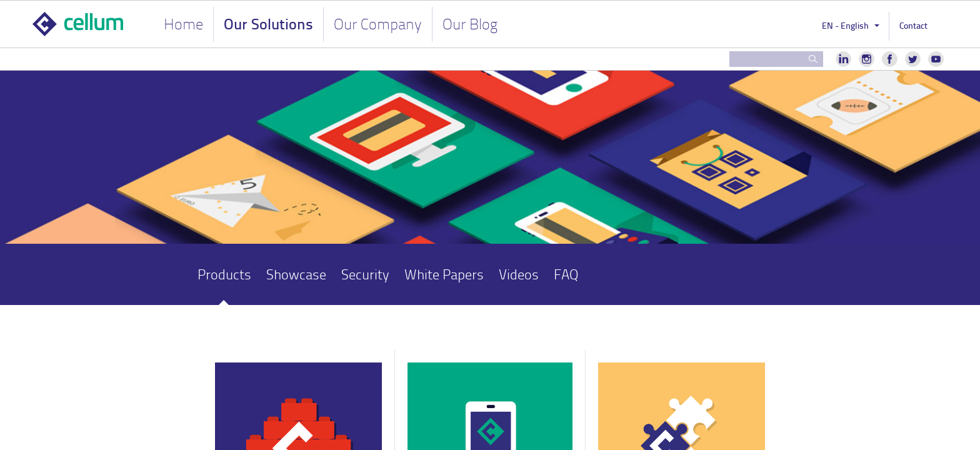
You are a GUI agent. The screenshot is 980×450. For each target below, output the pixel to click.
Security (365, 274)
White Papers (444, 274)
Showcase (296, 274)
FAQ (566, 274)
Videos (519, 274)
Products (224, 274)
